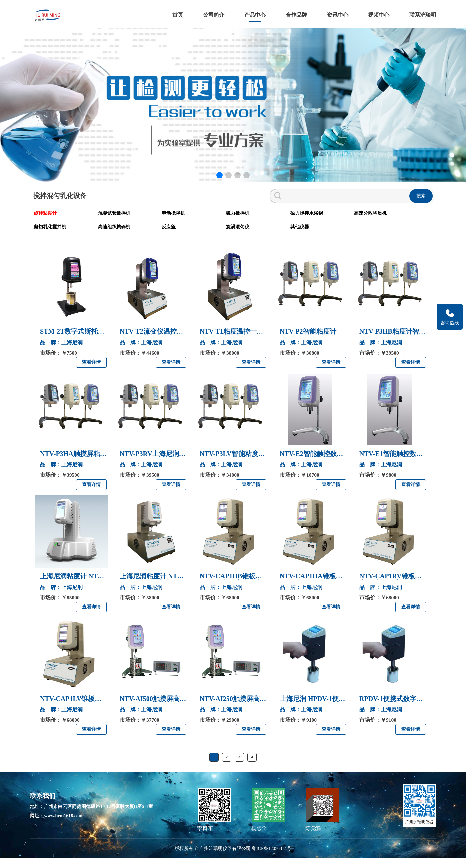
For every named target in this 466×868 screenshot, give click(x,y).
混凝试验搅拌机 (98, 223)
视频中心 (375, 13)
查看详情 (91, 371)
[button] (219, 187)
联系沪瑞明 (419, 13)
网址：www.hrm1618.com (59, 826)
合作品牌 (293, 13)
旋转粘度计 (45, 223)
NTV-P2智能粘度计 (308, 341)
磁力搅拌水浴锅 (241, 223)
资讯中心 (334, 13)
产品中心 (252, 13)
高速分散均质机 (289, 223)
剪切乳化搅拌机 (337, 223)
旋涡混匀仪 (93, 236)
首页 (174, 13)
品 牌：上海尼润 (61, 351)
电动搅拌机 (141, 223)
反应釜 (40, 236)
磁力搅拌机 (189, 223)
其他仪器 (138, 236)
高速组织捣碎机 (385, 223)
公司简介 (210, 13)
